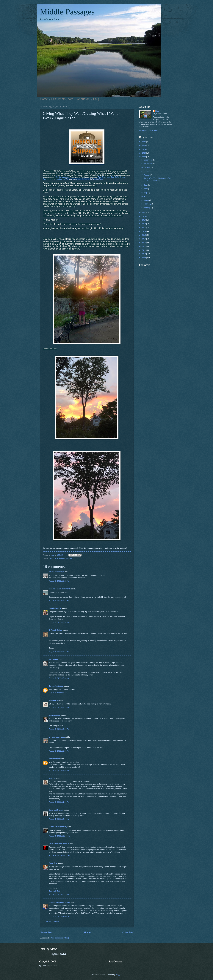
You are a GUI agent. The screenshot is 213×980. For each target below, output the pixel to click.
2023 (144, 153)
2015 (144, 235)
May (146, 193)
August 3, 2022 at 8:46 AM (59, 600)
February (148, 204)
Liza (157, 111)
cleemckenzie (55, 715)
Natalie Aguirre (55, 608)
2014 (144, 239)
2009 (144, 258)
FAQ (96, 99)
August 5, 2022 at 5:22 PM (59, 894)
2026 (144, 142)
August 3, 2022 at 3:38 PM (59, 751)
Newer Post (46, 932)
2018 (144, 224)
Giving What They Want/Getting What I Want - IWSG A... (158, 179)
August (147, 175)
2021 (144, 212)
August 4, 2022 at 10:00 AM (60, 836)
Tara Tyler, (102, 177)
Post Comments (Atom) (60, 938)
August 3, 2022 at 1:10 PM (59, 707)
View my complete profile (149, 130)
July (146, 185)
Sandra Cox (54, 701)
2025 (144, 145)
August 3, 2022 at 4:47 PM (59, 770)
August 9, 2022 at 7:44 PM (59, 916)
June (146, 189)
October (147, 167)
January (147, 208)
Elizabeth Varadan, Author (60, 902)
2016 (144, 231)
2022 (144, 157)
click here (99, 179)
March (147, 200)
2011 (144, 250)
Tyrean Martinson (56, 686)
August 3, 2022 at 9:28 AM (59, 651)
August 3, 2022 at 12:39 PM (60, 693)
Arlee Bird (53, 863)
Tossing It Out (54, 891)
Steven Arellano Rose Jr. (59, 844)
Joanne (52, 778)
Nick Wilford (54, 659)
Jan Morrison (54, 759)
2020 (144, 216)
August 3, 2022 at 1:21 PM (59, 729)
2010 (144, 254)
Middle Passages (67, 12)
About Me (83, 99)
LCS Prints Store (62, 99)
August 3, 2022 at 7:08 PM (59, 802)
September (148, 171)
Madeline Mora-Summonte (60, 589)
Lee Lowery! (61, 179)
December (148, 160)
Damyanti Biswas (56, 810)
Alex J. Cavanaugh (57, 572)
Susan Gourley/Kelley (58, 827)
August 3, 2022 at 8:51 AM (59, 622)
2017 (144, 228)
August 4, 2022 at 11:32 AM (60, 855)
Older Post (128, 932)
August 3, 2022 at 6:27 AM (59, 581)
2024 (144, 149)
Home (44, 99)
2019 (144, 220)
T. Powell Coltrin (56, 630)
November (148, 164)
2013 (144, 243)
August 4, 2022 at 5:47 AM (59, 819)
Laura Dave (53, 559)
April (146, 196)
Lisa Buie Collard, (114, 177)
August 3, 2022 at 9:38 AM (59, 678)
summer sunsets (65, 559)
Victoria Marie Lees (57, 737)
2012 (144, 246)
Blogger (119, 975)
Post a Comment (53, 921)
